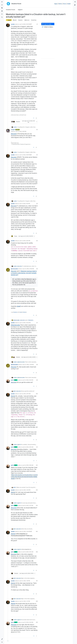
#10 (37, 394)
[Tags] (2, 8)
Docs (65, 4)
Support (9, 20)
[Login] (75, 2)
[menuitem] (75, 2)
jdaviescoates (14, 269)
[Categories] (2, 2)
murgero (13, 130)
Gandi (21, 312)
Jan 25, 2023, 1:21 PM (25, 601)
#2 (37, 130)
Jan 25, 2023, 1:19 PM (25, 581)
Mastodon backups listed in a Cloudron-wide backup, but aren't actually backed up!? (24, 273)
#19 (37, 622)
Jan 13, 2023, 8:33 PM (25, 24)
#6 (37, 269)
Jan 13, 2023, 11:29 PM (28, 365)
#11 (37, 447)
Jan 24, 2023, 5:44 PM (25, 531)
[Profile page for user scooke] (8, 25)
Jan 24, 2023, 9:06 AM (28, 465)
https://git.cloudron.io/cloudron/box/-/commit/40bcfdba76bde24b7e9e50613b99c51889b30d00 (24, 477)
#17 (37, 581)
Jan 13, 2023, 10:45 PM (25, 323)
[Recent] (2, 5)
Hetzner (25, 312)
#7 (37, 323)
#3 (37, 155)
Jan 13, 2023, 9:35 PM (25, 241)
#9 (37, 380)
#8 (37, 365)
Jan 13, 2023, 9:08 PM (25, 155)
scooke (13, 24)
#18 (37, 601)
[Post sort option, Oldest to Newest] (48, 27)
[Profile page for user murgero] (8, 131)
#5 (37, 241)
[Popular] (2, 11)
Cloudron (15, 312)
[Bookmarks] (2, 14)
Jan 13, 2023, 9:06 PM (21, 131)
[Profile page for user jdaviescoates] (8, 270)
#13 (37, 490)
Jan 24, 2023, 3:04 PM (25, 490)
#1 (37, 24)
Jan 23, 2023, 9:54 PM (28, 380)
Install (69, 4)
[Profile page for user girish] (8, 381)
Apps (56, 4)
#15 (37, 531)
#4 (37, 204)
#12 (37, 465)
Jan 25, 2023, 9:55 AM (28, 552)
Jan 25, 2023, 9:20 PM (28, 622)
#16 (37, 552)
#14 (37, 505)
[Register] (75, 5)
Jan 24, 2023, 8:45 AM (25, 394)
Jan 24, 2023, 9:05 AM (28, 447)
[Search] (2, 17)
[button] (2, 639)
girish (12, 380)
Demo (60, 4)
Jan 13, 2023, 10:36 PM (28, 269)
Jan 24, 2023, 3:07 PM (28, 505)
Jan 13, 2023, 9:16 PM (25, 204)
